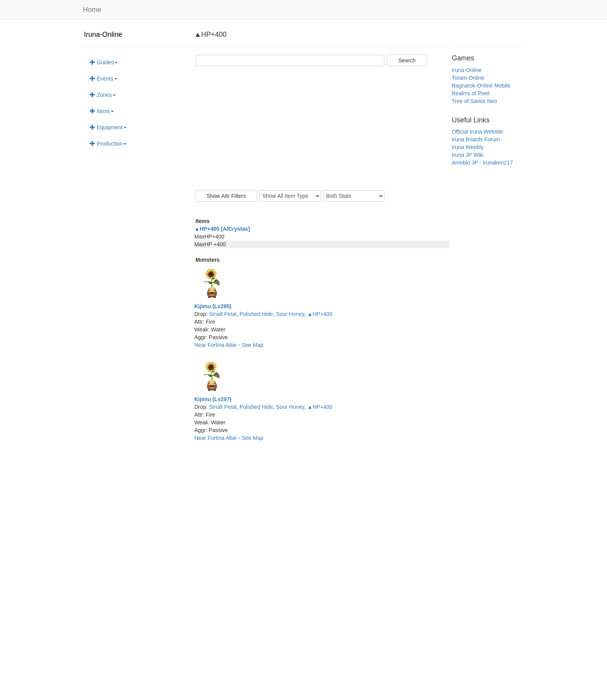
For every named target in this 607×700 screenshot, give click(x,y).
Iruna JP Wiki (468, 155)
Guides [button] (104, 62)
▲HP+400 (320, 314)
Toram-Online (468, 78)
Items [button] (102, 111)
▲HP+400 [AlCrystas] (222, 229)
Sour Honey (290, 314)
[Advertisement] (322, 128)
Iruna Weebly (468, 147)
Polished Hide (256, 314)
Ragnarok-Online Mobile (481, 86)
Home (92, 10)
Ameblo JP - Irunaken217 (482, 163)
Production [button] (108, 144)
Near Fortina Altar (216, 345)
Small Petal (223, 314)
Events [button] (104, 79)
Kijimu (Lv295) (213, 306)
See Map (252, 345)
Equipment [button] (108, 127)
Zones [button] (103, 95)
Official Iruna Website (478, 132)
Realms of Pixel (471, 93)
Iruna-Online (103, 34)
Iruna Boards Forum (476, 139)
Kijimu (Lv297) (213, 399)
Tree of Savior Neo (474, 101)
